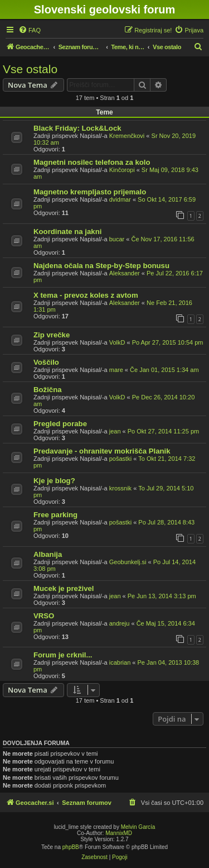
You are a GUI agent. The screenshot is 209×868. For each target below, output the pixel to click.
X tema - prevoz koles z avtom (86, 295)
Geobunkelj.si (128, 562)
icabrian (120, 662)
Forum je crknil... (63, 655)
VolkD (117, 342)
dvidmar (120, 199)
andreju (120, 623)
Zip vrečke (52, 335)
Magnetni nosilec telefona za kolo (92, 162)
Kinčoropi (122, 170)
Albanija (48, 554)
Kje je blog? (54, 481)
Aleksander (125, 273)
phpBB (71, 847)
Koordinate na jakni (67, 232)
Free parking (55, 515)
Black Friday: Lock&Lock (77, 128)
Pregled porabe (60, 424)
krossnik (120, 488)
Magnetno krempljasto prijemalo (90, 192)
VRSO (44, 616)
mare (116, 370)
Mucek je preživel (64, 588)
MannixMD (119, 833)
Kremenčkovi (127, 136)
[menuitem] (30, 30)
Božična (48, 390)
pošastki (120, 459)
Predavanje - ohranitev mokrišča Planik (102, 451)
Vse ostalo (30, 69)
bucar (117, 239)
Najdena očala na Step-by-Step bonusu (101, 266)
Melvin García (138, 827)
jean (115, 431)
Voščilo (46, 362)
